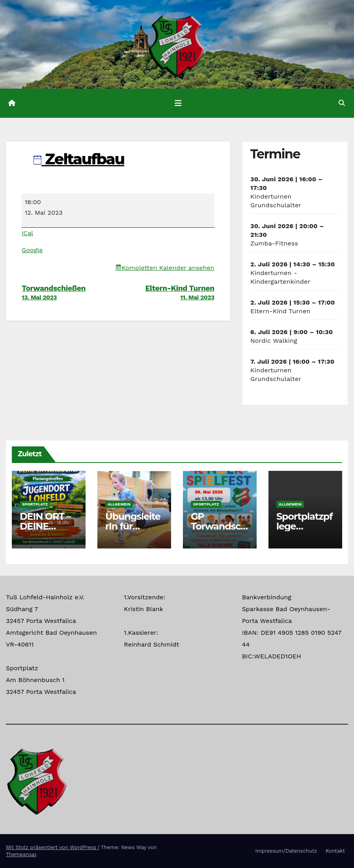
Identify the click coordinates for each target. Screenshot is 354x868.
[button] (342, 103)
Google (32, 250)
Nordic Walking (274, 341)
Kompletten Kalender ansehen (168, 268)
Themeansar (21, 854)
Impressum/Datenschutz (286, 851)
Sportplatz (35, 504)
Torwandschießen (70, 292)
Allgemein (119, 504)
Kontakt (335, 851)
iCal (27, 233)
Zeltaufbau (79, 159)
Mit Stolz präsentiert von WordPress (52, 847)
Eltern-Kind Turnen (166, 292)
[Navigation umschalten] (178, 103)
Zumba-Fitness (274, 243)
